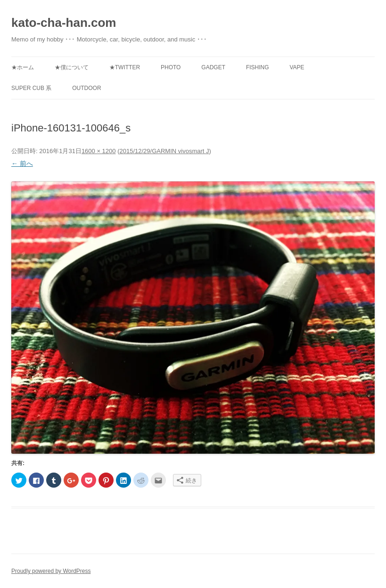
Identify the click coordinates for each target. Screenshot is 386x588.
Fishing (258, 67)
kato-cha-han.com (64, 23)
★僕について (72, 67)
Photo (171, 67)
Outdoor (86, 88)
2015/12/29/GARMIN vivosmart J (164, 151)
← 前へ (22, 163)
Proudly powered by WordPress (51, 571)
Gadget (213, 67)
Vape (297, 67)
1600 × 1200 (99, 151)
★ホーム (23, 67)
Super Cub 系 (31, 88)
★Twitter (125, 67)
